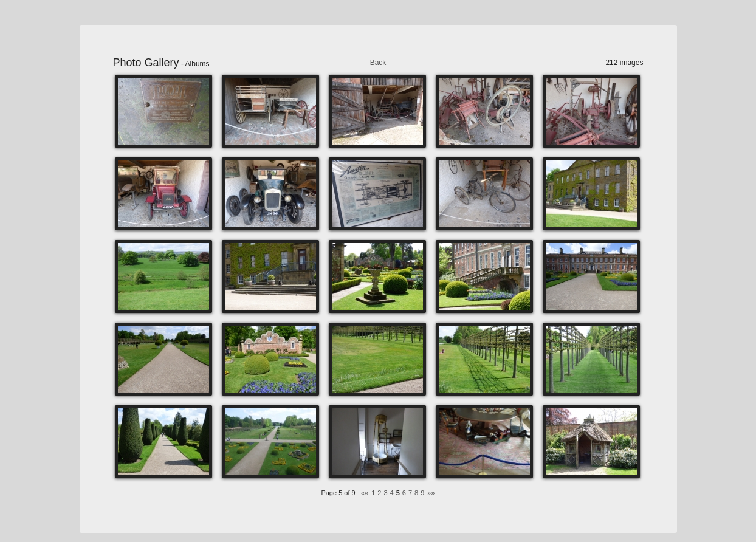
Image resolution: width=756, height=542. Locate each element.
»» (431, 493)
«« (365, 493)
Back (378, 63)
